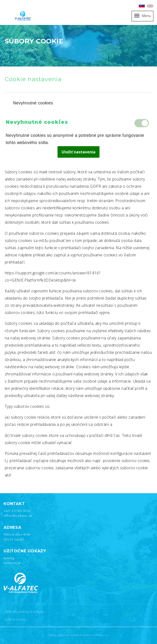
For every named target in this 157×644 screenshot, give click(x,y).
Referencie (12, 563)
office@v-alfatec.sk (18, 516)
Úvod (9, 50)
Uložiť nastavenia (78, 152)
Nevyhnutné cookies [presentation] (33, 103)
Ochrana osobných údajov (24, 612)
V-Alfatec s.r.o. (100, 635)
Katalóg (9, 558)
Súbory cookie (15, 619)
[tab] (79, 103)
